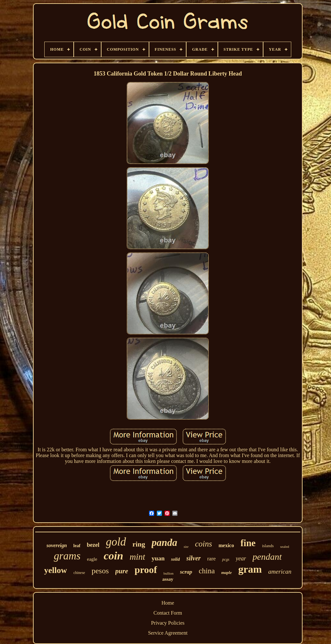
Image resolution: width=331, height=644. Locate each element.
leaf (77, 546)
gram (250, 569)
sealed (285, 547)
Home (168, 603)
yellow (55, 570)
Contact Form (168, 613)
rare (211, 559)
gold (116, 542)
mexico (226, 545)
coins (203, 544)
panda (164, 542)
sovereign (57, 545)
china (207, 571)
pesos (100, 571)
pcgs (226, 559)
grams (67, 556)
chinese (79, 573)
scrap (186, 572)
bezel (93, 545)
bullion (169, 573)
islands (268, 546)
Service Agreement (168, 633)
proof (146, 570)
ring (139, 544)
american (280, 572)
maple (226, 572)
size (186, 547)
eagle (92, 559)
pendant (267, 557)
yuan (158, 558)
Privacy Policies (168, 623)
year (241, 558)
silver (193, 558)
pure (122, 571)
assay (168, 579)
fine (248, 543)
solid (175, 559)
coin (113, 556)
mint (137, 557)
